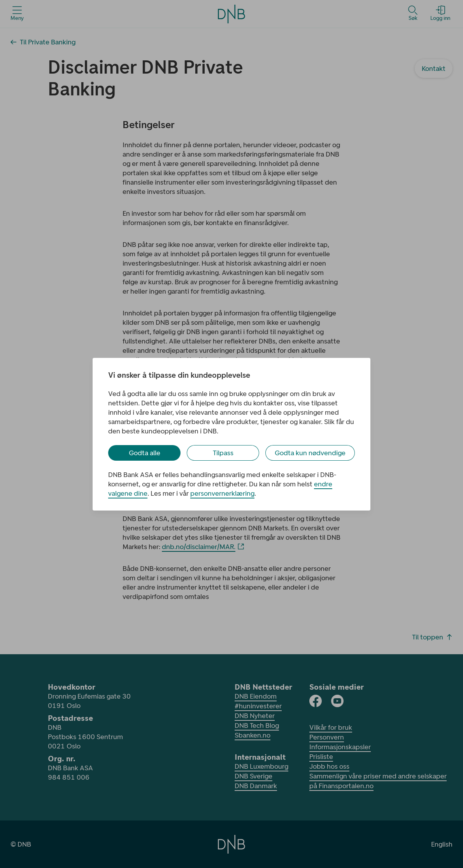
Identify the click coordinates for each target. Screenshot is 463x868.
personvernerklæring (222, 493)
